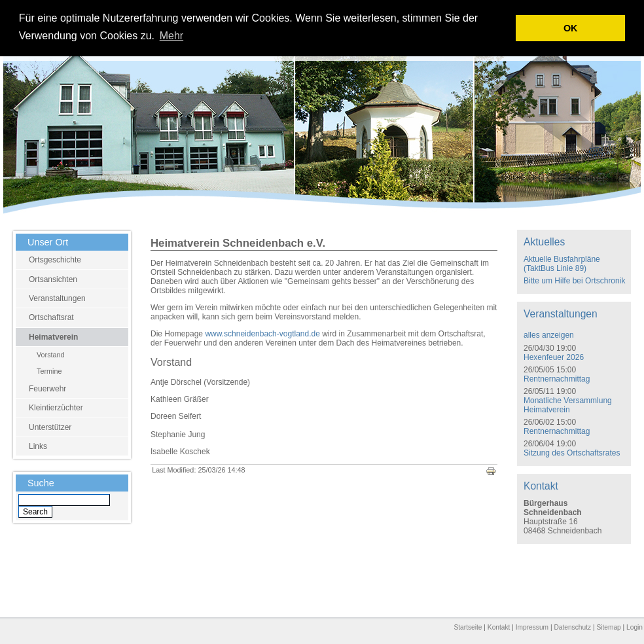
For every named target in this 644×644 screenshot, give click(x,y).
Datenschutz (572, 627)
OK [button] (571, 28)
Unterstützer (50, 427)
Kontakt (499, 627)
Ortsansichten (53, 279)
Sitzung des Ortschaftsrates (572, 453)
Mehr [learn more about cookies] (171, 36)
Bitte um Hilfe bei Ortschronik (574, 281)
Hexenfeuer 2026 (554, 357)
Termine (49, 371)
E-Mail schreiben (510, 596)
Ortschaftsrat (51, 317)
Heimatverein (53, 337)
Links (38, 446)
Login (635, 627)
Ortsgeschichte (55, 260)
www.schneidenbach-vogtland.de (262, 334)
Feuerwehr (47, 389)
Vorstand (51, 355)
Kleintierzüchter (56, 408)
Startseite (468, 627)
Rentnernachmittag (557, 379)
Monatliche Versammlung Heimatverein (568, 405)
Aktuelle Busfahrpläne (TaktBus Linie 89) (562, 264)
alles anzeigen (549, 335)
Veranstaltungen (57, 298)
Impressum (532, 627)
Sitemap (608, 627)
